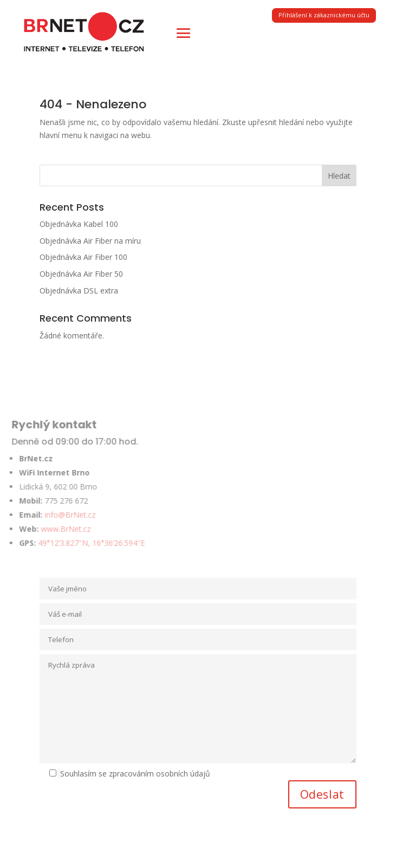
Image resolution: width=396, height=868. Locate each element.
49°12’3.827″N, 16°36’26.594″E (80, 543)
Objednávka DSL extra (79, 291)
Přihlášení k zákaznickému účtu (324, 15)
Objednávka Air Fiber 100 (83, 257)
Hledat (339, 176)
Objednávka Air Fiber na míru (90, 241)
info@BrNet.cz (59, 515)
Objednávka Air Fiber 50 (81, 274)
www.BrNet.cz (55, 529)
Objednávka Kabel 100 (79, 224)
